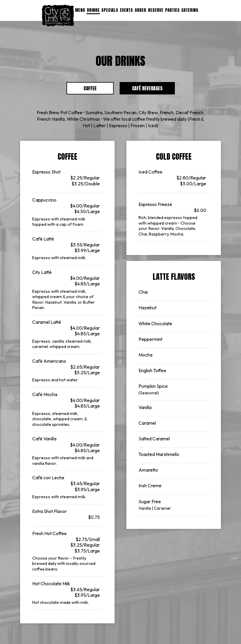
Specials (110, 10)
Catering (190, 10)
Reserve (156, 10)
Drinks (93, 10)
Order (140, 10)
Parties (172, 10)
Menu (80, 10)
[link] (58, 16)
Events (126, 10)
